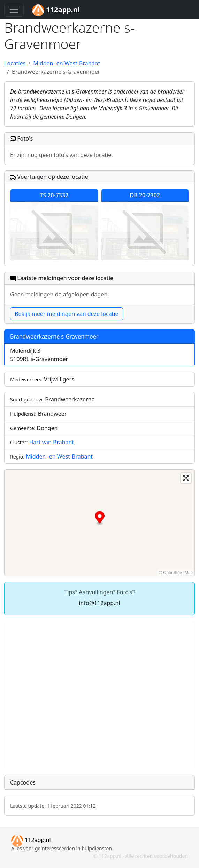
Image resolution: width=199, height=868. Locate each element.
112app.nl (31, 840)
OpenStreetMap (178, 573)
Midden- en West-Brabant (59, 456)
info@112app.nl (99, 603)
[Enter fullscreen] (186, 478)
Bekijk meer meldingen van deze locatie (67, 314)
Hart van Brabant (51, 442)
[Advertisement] (99, 695)
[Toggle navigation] (14, 10)
